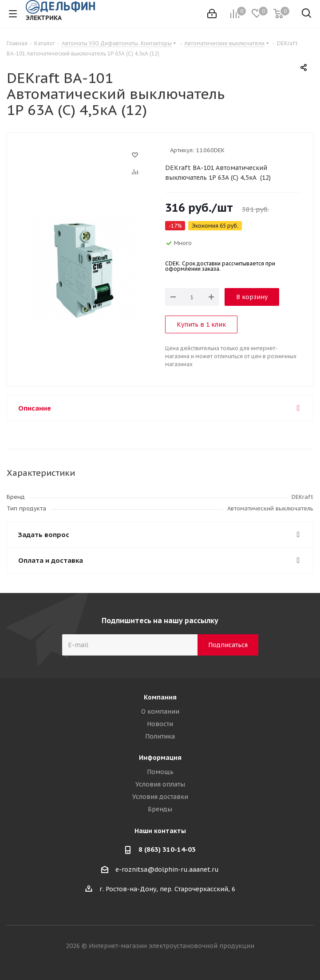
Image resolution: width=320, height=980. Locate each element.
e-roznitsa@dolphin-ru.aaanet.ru (167, 869)
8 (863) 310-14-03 (167, 849)
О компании (160, 711)
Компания (160, 697)
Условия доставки (160, 797)
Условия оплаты (160, 784)
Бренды (160, 809)
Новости (160, 724)
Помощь (160, 772)
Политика (160, 736)
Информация (160, 758)
